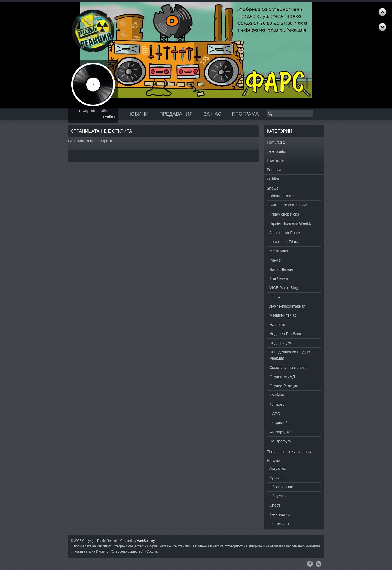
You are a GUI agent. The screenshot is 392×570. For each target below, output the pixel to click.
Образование (281, 487)
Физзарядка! (280, 432)
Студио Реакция (284, 386)
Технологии (280, 514)
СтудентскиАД (282, 377)
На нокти (277, 325)
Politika (273, 179)
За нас (212, 114)
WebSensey (146, 541)
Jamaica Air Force (285, 233)
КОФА (275, 297)
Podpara (274, 170)
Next (382, 12)
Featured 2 (276, 142)
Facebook (310, 564)
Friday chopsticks (284, 214)
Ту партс (277, 404)
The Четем (279, 278)
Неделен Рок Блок (286, 334)
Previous (382, 27)
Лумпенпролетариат (287, 306)
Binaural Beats (282, 196)
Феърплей (278, 423)
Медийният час (283, 315)
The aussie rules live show (289, 452)
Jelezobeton (277, 151)
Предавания (176, 114)
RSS (318, 564)
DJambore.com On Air (288, 205)
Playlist (275, 260)
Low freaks (276, 161)
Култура (277, 478)
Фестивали (279, 524)
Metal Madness (282, 251)
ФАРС (275, 414)
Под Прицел (280, 343)
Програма (245, 114)
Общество (279, 496)
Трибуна (277, 395)
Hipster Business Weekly (291, 223)
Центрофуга (280, 441)
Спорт (275, 505)
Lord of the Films (284, 242)
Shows (272, 188)
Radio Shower (281, 269)
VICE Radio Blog (284, 288)
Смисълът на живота (288, 368)
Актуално (278, 468)
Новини (138, 114)
